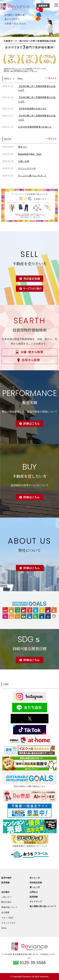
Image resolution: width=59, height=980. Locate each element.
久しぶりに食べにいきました (32, 176)
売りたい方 (35, 878)
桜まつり (22, 147)
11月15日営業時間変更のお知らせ (35, 127)
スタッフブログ (8, 923)
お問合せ (34, 892)
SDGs (4, 928)
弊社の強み (6, 902)
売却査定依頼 (36, 883)
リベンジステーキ (27, 168)
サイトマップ (36, 902)
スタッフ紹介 (7, 918)
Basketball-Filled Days (30, 154)
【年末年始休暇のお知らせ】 (32, 109)
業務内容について (9, 907)
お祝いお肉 (24, 161)
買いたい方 (35, 887)
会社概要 (5, 912)
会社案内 (5, 892)
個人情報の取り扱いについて (43, 906)
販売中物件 (6, 878)
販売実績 (5, 883)
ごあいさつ (6, 897)
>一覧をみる (51, 78)
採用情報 (34, 897)
